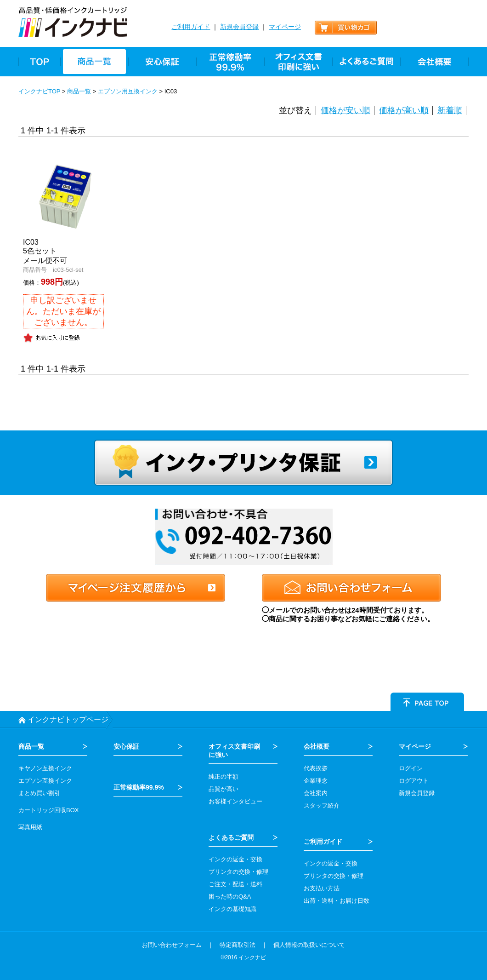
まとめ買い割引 (39, 793)
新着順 (450, 110)
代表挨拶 (316, 768)
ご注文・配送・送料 (235, 884)
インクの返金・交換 (235, 859)
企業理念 (316, 781)
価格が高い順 (404, 110)
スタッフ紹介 (322, 805)
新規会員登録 (239, 27)
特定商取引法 (238, 945)
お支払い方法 (322, 888)
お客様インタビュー (235, 801)
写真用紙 (30, 827)
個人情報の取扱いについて (309, 945)
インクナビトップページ (68, 719)
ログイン (411, 768)
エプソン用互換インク (128, 91)
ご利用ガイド (191, 27)
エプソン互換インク (45, 781)
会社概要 (317, 746)
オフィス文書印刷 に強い (234, 751)
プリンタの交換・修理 (238, 872)
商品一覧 (79, 91)
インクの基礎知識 (232, 909)
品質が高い (224, 789)
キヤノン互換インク (45, 768)
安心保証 (126, 746)
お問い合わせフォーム (172, 945)
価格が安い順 (345, 110)
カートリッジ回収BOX (48, 810)
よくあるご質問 (231, 837)
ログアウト (414, 781)
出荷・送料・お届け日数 (337, 901)
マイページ (285, 27)
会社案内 (316, 793)
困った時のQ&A (230, 897)
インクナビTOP (39, 91)
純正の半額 (224, 777)
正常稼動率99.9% (139, 787)
